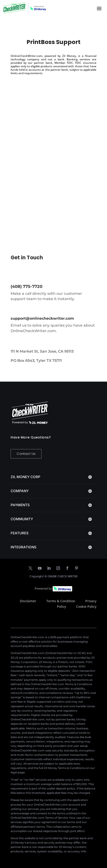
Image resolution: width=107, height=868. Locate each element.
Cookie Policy (86, 606)
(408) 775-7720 (27, 286)
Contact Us (26, 454)
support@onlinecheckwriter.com (42, 318)
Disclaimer (28, 601)
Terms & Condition (61, 601)
